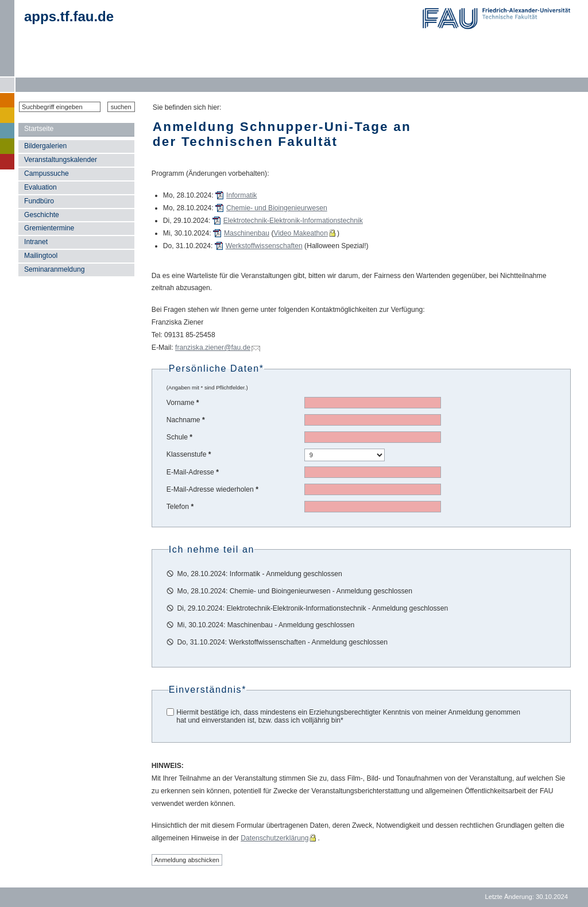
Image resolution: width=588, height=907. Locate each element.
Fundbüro (39, 201)
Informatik (241, 195)
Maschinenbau (247, 233)
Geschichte (42, 215)
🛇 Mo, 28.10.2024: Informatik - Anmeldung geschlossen (254, 574)
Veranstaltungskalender (61, 160)
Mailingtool (41, 256)
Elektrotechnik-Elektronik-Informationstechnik (293, 221)
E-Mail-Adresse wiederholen (212, 489)
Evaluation (40, 187)
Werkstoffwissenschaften (264, 246)
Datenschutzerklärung (274, 838)
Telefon (180, 507)
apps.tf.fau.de (69, 16)
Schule (179, 437)
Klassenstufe (189, 454)
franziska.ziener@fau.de (213, 348)
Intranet (36, 242)
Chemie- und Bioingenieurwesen (277, 208)
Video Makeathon (301, 233)
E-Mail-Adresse (193, 472)
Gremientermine (49, 228)
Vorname (183, 403)
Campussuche (47, 173)
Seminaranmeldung (54, 269)
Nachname (186, 420)
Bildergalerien (45, 146)
